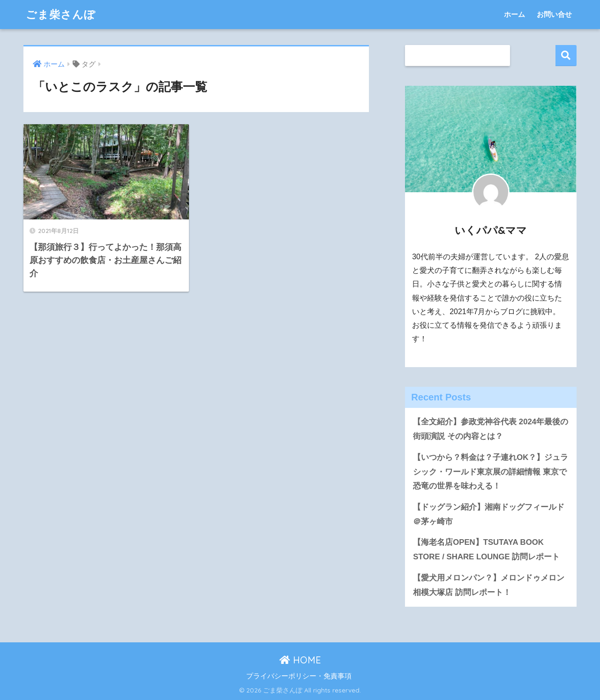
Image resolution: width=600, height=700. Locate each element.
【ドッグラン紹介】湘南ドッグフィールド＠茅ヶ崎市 (489, 514)
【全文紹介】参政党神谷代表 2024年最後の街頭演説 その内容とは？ (491, 429)
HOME (300, 660)
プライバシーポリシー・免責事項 (299, 676)
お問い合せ (554, 14)
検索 (566, 56)
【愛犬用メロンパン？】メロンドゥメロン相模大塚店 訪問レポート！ (489, 585)
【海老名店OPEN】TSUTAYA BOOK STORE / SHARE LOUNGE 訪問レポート (486, 549)
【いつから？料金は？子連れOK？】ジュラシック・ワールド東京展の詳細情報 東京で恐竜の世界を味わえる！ (491, 472)
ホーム (514, 14)
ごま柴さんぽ (61, 14)
